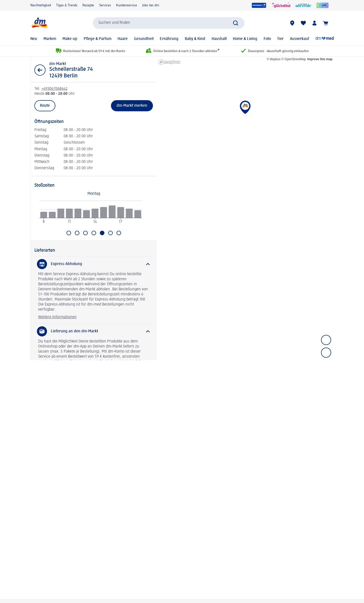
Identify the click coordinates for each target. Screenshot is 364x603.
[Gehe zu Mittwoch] (85, 233)
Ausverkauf (300, 39)
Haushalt (219, 39)
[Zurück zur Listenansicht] (40, 70)
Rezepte (88, 5)
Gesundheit (144, 39)
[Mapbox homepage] (169, 62)
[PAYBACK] (259, 5)
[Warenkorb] (326, 23)
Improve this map (320, 59)
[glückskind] (281, 5)
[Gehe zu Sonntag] (119, 233)
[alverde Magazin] (303, 5)
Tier (280, 39)
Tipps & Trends (67, 5)
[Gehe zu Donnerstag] (94, 233)
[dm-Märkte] (292, 23)
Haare (123, 39)
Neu (34, 39)
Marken (50, 39)
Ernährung (169, 39)
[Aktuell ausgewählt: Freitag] (102, 233)
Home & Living (245, 39)
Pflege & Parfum (98, 39)
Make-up (70, 39)
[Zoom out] (326, 353)
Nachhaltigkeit (41, 5)
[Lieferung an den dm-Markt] (94, 331)
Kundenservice (127, 5)
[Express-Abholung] (94, 264)
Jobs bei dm (151, 5)
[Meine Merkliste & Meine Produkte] (303, 23)
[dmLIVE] (322, 5)
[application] (91, 214)
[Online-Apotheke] (325, 39)
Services (105, 5)
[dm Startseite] (39, 23)
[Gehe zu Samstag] (110, 233)
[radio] (44, 215)
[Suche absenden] (236, 23)
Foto (267, 39)
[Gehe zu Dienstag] (77, 233)
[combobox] (169, 23)
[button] (245, 111)
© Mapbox (274, 59)
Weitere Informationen (57, 317)
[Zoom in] (326, 340)
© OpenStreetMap (294, 59)
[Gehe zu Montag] (69, 233)
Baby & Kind (195, 39)
